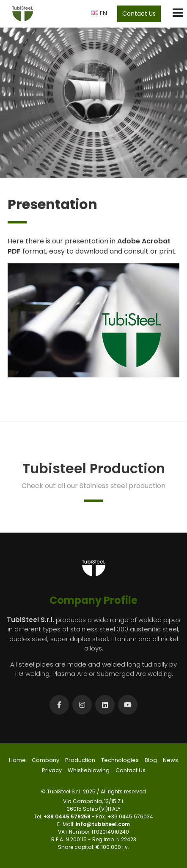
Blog (151, 760)
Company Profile (93, 600)
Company (45, 760)
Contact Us (139, 14)
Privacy (52, 770)
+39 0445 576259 (68, 816)
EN (99, 13)
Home (17, 760)
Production (80, 760)
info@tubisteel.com (103, 824)
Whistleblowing (89, 770)
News (170, 760)
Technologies (120, 760)
